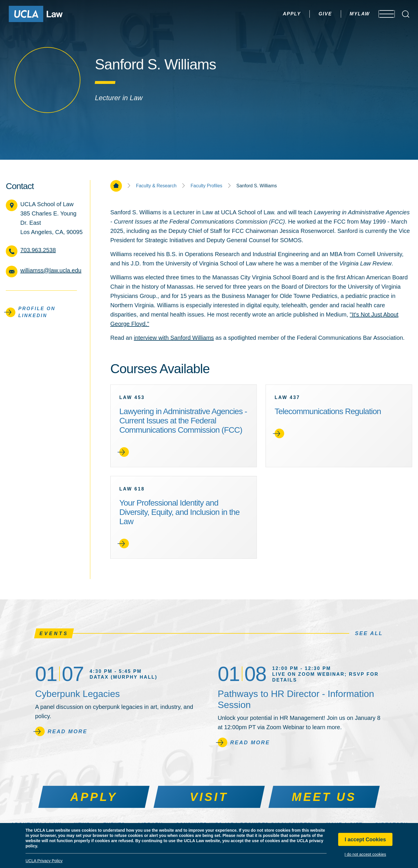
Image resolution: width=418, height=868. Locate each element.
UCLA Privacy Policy (44, 861)
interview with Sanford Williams (174, 338)
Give (309, 14)
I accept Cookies (365, 840)
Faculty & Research (156, 186)
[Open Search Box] (406, 14)
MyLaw (343, 14)
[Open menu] (383, 14)
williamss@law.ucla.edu (51, 270)
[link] (184, 426)
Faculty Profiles (206, 186)
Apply (275, 14)
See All (369, 633)
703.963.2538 (38, 250)
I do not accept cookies (365, 854)
